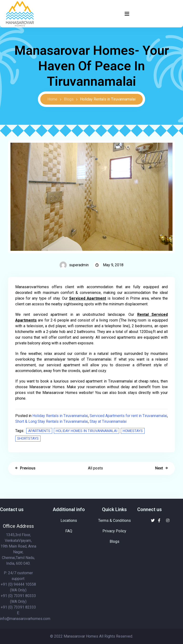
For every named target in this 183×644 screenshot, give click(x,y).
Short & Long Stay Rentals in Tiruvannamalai (52, 421)
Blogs (69, 99)
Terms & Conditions (114, 521)
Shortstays (28, 438)
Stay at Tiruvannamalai (108, 421)
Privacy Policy (114, 531)
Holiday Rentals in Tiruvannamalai (108, 99)
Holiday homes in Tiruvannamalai (86, 431)
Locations (69, 521)
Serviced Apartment (88, 298)
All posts (95, 468)
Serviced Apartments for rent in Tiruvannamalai (128, 416)
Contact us (12, 509)
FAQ (69, 531)
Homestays (133, 431)
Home (52, 99)
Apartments (39, 431)
